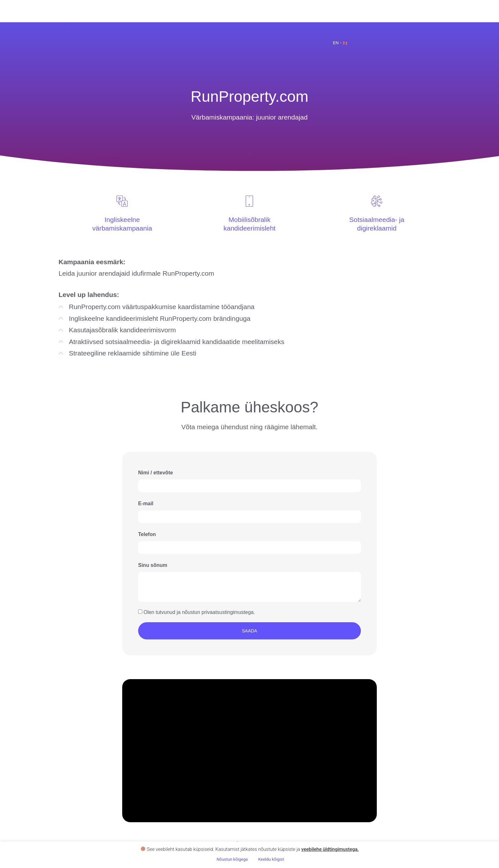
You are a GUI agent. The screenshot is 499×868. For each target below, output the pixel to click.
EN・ (340, 43)
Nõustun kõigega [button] (232, 859)
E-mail (146, 503)
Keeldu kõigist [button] (271, 859)
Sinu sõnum (153, 565)
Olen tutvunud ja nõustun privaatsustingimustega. (199, 612)
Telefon (147, 534)
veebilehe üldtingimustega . (330, 849)
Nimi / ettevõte (155, 473)
